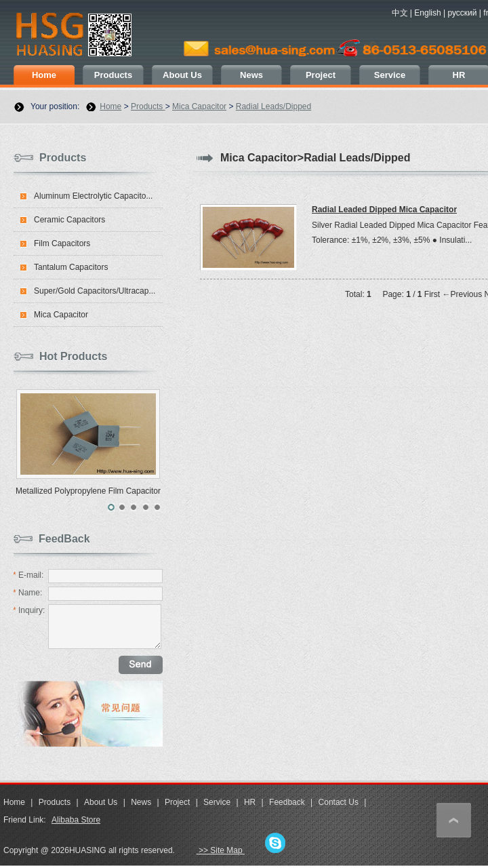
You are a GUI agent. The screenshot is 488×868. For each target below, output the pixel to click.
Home (44, 75)
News (251, 75)
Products (113, 75)
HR (250, 802)
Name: (27, 593)
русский (462, 13)
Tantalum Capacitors (71, 267)
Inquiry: (29, 610)
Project (321, 75)
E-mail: (28, 575)
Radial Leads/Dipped (273, 106)
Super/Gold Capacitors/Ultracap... (95, 291)
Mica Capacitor (199, 106)
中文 (400, 13)
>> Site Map (221, 850)
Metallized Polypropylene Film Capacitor (88, 491)
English (427, 13)
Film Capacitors (62, 243)
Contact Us (339, 802)
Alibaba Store (76, 820)
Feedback (287, 802)
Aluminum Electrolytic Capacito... (93, 196)
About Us (182, 75)
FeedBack (64, 539)
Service (390, 75)
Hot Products (73, 356)
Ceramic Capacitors (69, 220)
